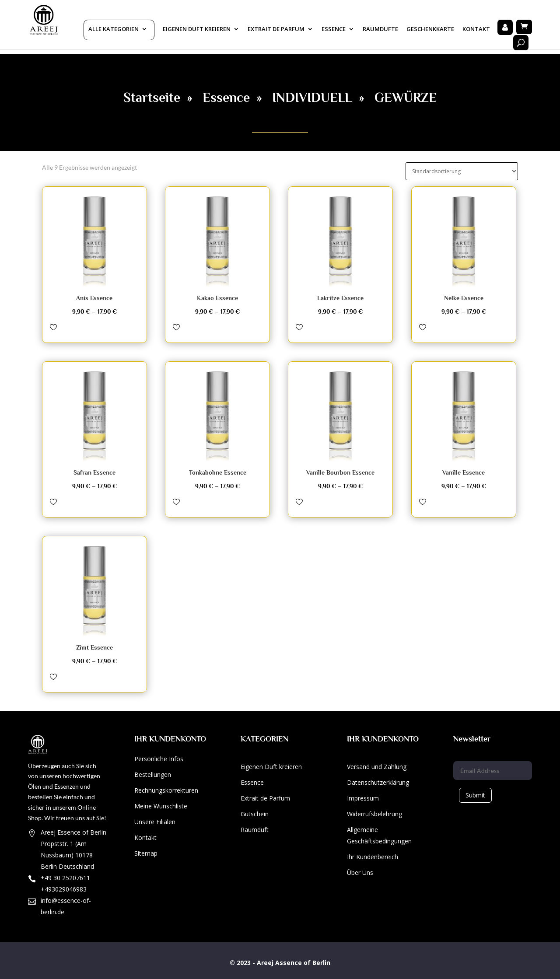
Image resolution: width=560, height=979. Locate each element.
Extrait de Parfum (265, 798)
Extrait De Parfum (276, 29)
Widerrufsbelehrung (374, 814)
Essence (334, 29)
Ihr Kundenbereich (373, 857)
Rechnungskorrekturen (166, 790)
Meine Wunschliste (161, 806)
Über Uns (360, 872)
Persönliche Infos (159, 759)
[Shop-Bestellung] (462, 171)
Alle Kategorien (114, 29)
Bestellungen (153, 774)
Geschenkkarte (430, 29)
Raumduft (255, 830)
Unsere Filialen (155, 822)
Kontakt (476, 29)
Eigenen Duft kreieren (197, 29)
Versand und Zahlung (377, 767)
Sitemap (146, 853)
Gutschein (255, 814)
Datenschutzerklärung (378, 782)
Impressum (363, 798)
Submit (475, 795)
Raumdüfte (380, 29)
